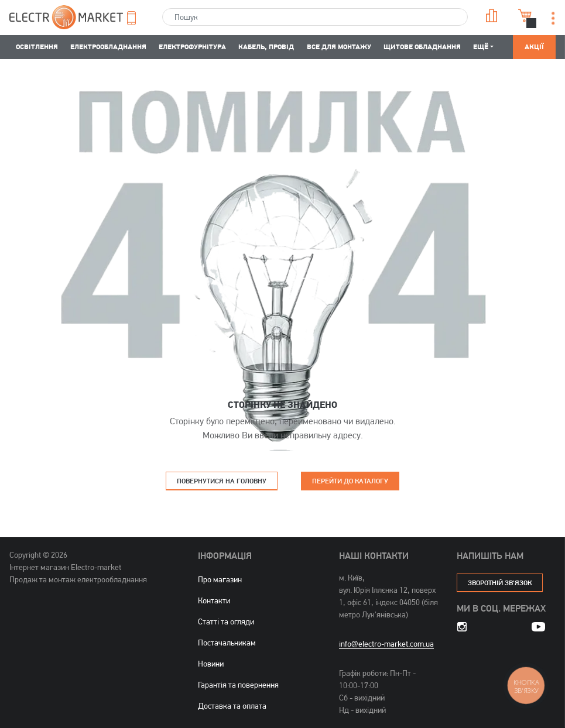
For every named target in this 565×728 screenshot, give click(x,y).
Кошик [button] (525, 16)
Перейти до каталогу (350, 481)
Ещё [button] (481, 47)
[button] (137, 18)
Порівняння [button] (492, 16)
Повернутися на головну (222, 481)
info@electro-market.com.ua (386, 644)
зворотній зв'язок (500, 583)
